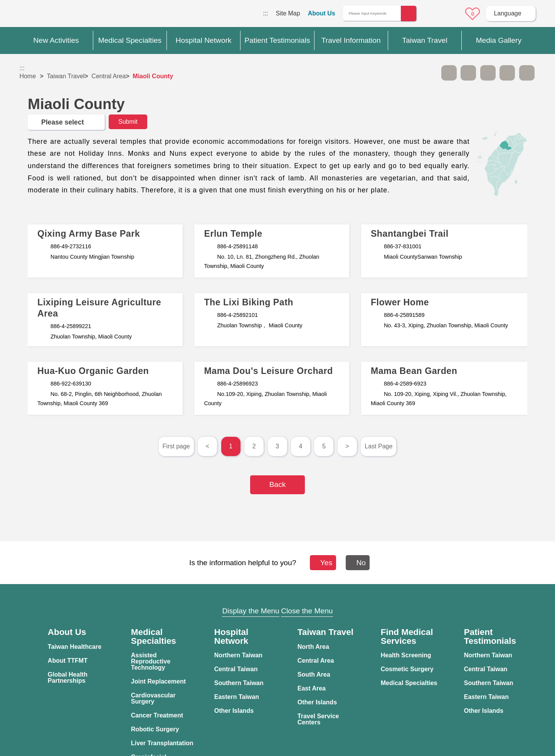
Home (28, 76)
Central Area (108, 76)
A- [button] (449, 73)
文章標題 (105, 251)
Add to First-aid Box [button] (527, 73)
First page (176, 446)
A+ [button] (468, 73)
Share (507, 73)
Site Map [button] (277, 596)
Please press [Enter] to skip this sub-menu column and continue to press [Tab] (429, 73)
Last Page (378, 446)
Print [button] (488, 73)
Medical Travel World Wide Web (46, 15)
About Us (322, 13)
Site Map (288, 13)
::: (265, 13)
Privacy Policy (412, 642)
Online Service (451, 14)
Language (507, 13)
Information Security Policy (413, 657)
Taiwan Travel (66, 76)
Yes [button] (322, 563)
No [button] (361, 563)
